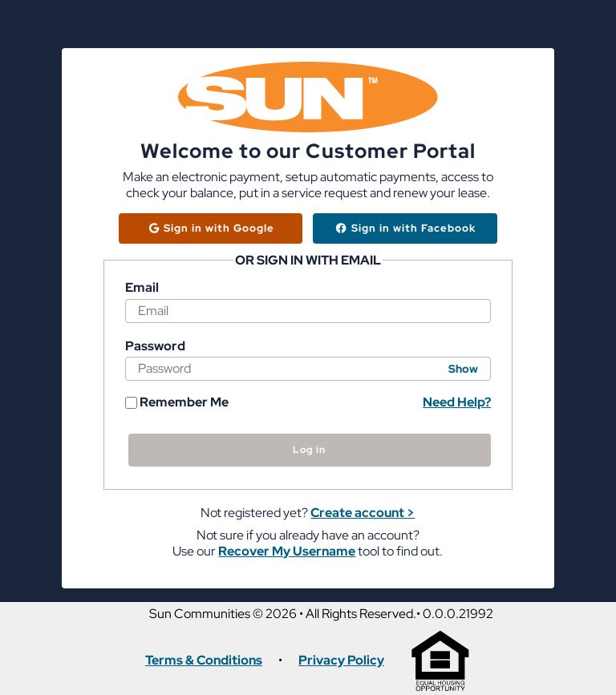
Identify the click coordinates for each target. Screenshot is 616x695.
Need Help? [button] (457, 402)
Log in (309, 450)
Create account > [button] (363, 513)
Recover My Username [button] (287, 551)
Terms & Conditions (204, 661)
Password (155, 346)
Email (142, 288)
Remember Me (177, 402)
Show (463, 369)
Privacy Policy (341, 661)
